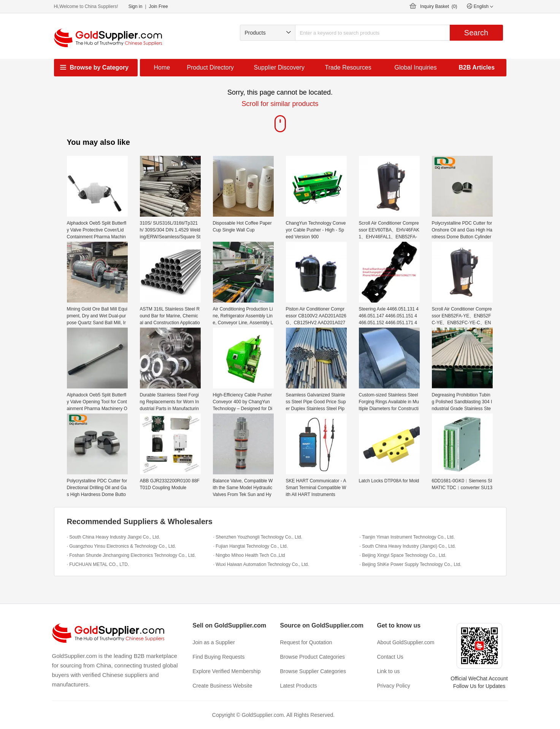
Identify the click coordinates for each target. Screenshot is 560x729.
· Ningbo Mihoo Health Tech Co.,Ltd (249, 555)
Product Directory (211, 67)
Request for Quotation (306, 642)
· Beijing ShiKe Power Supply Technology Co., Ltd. (411, 564)
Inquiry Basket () (439, 6)
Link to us (389, 671)
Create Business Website (223, 686)
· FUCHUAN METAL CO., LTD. (98, 564)
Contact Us (390, 657)
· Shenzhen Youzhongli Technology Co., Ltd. (258, 537)
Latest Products (299, 686)
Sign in (136, 6)
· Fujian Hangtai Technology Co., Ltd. (251, 546)
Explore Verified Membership (227, 671)
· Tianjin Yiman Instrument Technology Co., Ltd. (407, 537)
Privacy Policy (394, 686)
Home (162, 67)
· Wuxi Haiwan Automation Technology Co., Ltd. (261, 564)
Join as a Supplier (214, 642)
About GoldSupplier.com (406, 642)
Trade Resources (348, 67)
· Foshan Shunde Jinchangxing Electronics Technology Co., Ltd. (131, 555)
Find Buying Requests (219, 657)
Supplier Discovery (279, 67)
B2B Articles (477, 67)
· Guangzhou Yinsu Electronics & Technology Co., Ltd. (121, 546)
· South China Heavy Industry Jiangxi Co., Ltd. (113, 537)
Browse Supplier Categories (313, 671)
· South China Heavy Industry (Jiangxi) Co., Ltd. (408, 546)
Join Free (159, 6)
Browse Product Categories (313, 657)
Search (476, 33)
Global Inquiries (416, 67)
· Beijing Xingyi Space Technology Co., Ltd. (403, 555)
